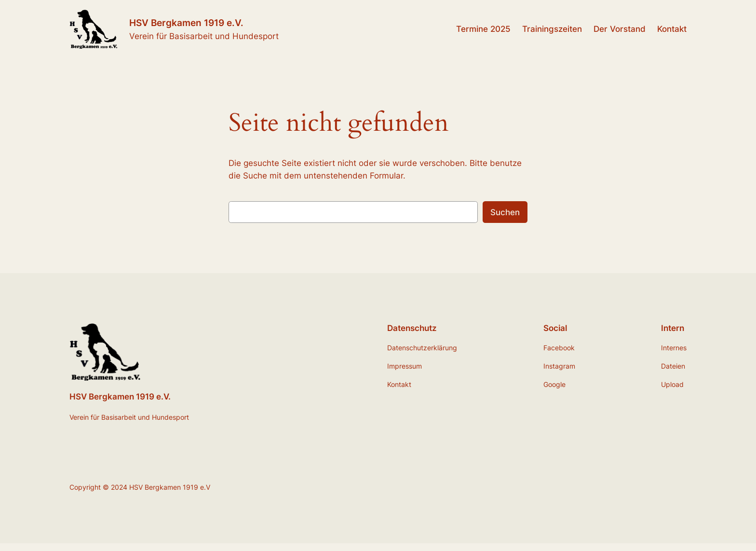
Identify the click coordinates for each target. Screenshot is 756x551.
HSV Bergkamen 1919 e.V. (186, 23)
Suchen (505, 212)
